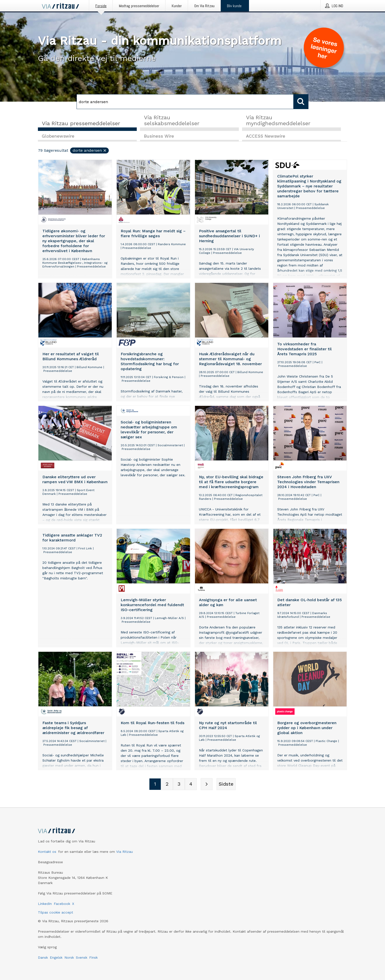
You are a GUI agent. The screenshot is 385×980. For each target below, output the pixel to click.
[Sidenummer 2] (167, 785)
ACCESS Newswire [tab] (266, 137)
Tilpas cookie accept (55, 912)
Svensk (82, 957)
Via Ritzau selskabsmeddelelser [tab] (172, 120)
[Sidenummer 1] (155, 785)
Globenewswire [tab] (58, 137)
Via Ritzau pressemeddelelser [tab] (81, 123)
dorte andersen (90, 151)
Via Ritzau (124, 852)
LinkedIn (45, 904)
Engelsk (56, 957)
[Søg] (185, 102)
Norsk (69, 957)
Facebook (62, 904)
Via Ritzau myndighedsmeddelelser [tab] (278, 120)
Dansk (43, 957)
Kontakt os (47, 852)
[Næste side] (207, 785)
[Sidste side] (226, 785)
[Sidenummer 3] (179, 785)
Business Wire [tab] (159, 137)
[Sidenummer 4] (191, 785)
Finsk (93, 957)
